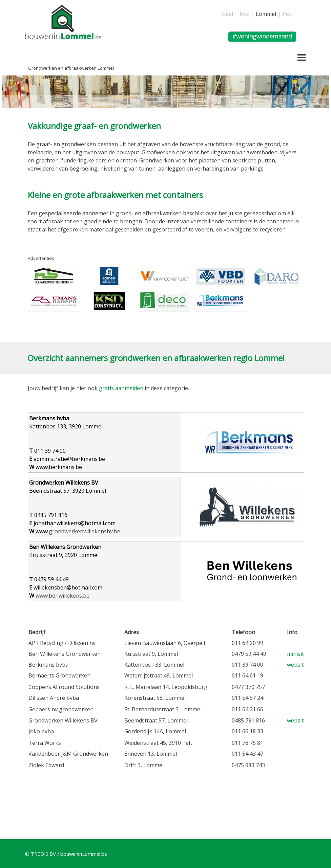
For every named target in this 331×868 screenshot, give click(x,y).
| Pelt (285, 14)
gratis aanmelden (121, 388)
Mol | (247, 14)
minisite (297, 654)
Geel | (230, 14)
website (297, 665)
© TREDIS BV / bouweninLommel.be (66, 854)
